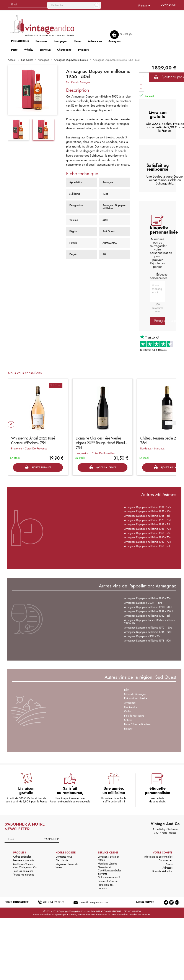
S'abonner (51, 839)
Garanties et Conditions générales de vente (110, 871)
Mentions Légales (107, 864)
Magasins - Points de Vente (67, 866)
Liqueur (128, 729)
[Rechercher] (74, 5)
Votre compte (163, 853)
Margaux (159, 448)
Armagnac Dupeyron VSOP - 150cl (143, 603)
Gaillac (128, 711)
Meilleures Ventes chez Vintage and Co (25, 866)
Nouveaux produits (24, 860)
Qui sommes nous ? (109, 877)
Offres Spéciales (22, 857)
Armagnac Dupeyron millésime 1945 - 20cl (148, 632)
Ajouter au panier (38, 468)
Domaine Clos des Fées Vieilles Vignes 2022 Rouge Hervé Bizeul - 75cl (101, 443)
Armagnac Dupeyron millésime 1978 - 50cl (148, 641)
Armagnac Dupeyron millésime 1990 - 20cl (148, 607)
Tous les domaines (23, 871)
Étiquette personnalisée (159, 276)
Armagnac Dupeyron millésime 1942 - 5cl (147, 616)
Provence (16, 448)
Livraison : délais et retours (108, 858)
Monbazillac (131, 707)
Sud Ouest (72, 82)
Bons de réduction (162, 871)
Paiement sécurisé (108, 881)
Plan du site (62, 860)
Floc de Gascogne (134, 716)
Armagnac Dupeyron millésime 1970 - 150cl (148, 628)
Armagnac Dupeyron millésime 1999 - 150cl (148, 611)
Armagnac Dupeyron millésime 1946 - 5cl (147, 516)
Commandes (165, 860)
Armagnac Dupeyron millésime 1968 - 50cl (148, 533)
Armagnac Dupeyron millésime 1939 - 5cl (147, 524)
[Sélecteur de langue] (145, 6)
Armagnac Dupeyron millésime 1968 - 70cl (148, 529)
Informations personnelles (158, 857)
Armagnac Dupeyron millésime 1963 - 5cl (147, 546)
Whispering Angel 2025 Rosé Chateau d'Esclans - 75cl (33, 441)
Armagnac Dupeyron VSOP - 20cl (143, 636)
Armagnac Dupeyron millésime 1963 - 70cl (148, 542)
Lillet (127, 690)
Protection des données (106, 886)
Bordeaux (146, 448)
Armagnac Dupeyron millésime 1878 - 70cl (148, 520)
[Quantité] (144, 77)
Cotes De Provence (36, 448)
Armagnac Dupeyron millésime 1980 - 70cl (148, 537)
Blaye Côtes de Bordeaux (138, 724)
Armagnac (85, 82)
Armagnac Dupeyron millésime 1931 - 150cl (148, 507)
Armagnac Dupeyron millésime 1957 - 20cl (148, 512)
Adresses (168, 868)
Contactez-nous (64, 857)
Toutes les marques (24, 875)
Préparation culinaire (136, 698)
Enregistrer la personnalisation (160, 321)
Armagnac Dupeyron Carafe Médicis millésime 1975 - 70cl (150, 622)
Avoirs (169, 864)
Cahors (128, 720)
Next (171, 423)
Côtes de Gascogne (135, 694)
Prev (11, 424)
